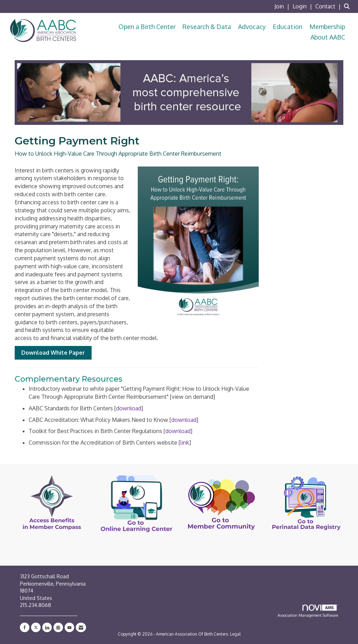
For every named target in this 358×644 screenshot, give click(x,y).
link (185, 443)
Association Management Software (308, 611)
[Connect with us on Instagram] (58, 627)
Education (288, 27)
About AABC (328, 37)
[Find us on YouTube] (69, 627)
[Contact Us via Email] (81, 627)
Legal (235, 634)
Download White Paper (53, 353)
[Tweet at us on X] (36, 627)
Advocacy (252, 27)
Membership (327, 27)
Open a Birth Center (147, 27)
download (129, 408)
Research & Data (207, 27)
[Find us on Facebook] (25, 627)
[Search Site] (348, 6)
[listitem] (283, 6)
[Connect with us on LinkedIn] (47, 627)
